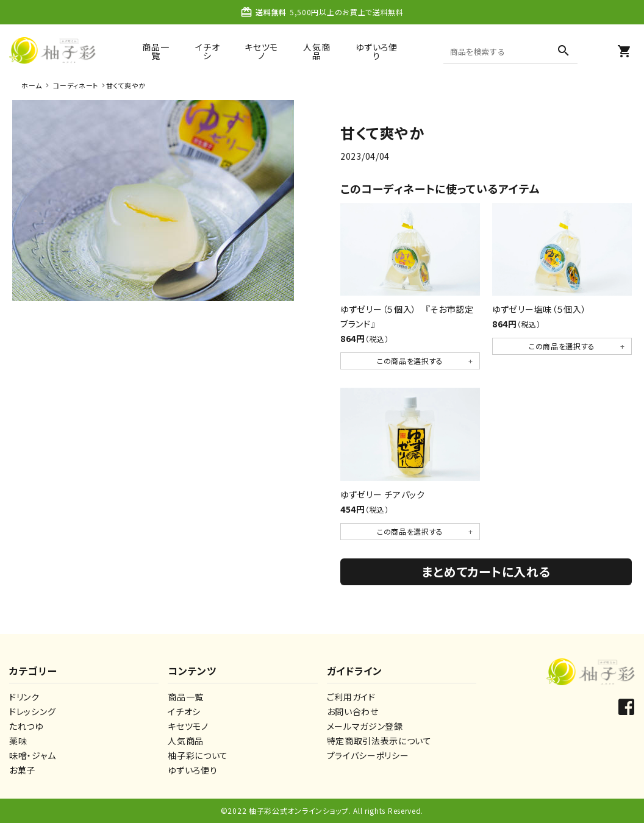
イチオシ (207, 51)
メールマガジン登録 (365, 726)
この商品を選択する (410, 361)
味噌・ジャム (32, 755)
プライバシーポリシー (368, 755)
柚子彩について (198, 755)
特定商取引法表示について (379, 741)
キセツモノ (261, 51)
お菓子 (22, 770)
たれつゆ (26, 726)
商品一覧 (156, 51)
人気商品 (317, 51)
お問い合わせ (353, 711)
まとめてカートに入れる (486, 572)
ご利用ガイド (351, 697)
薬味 (18, 741)
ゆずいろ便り (377, 51)
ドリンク (24, 697)
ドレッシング (32, 711)
